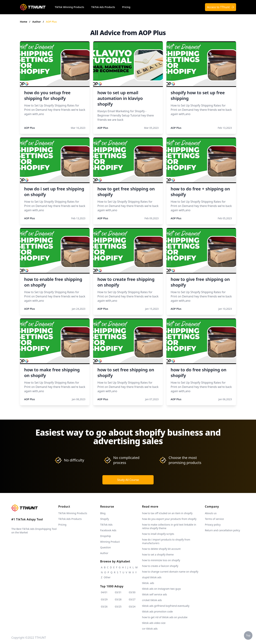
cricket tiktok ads (152, 600)
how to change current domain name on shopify (170, 572)
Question (106, 547)
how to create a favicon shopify (160, 566)
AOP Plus (51, 22)
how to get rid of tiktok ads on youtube (165, 617)
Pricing (126, 7)
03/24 (132, 607)
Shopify (105, 519)
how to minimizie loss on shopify (161, 560)
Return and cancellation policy (222, 530)
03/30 (132, 592)
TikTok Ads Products (103, 7)
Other (107, 577)
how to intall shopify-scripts (158, 534)
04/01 (104, 592)
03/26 (104, 607)
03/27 (132, 599)
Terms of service (214, 519)
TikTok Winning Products (69, 7)
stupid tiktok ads (152, 577)
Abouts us (211, 513)
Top (248, 635)
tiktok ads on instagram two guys (161, 589)
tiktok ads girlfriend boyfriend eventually (166, 606)
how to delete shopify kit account (161, 549)
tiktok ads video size (154, 623)
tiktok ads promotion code (157, 611)
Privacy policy (213, 525)
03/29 (104, 599)
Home (24, 22)
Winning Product (110, 542)
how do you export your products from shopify (169, 519)
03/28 (118, 599)
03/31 (118, 592)
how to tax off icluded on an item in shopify (167, 513)
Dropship (106, 536)
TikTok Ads (106, 525)
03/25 (118, 607)
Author (37, 22)
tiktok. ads (148, 583)
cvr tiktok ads (150, 629)
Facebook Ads (108, 530)
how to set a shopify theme (158, 555)
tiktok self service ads (154, 594)
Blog (103, 513)
